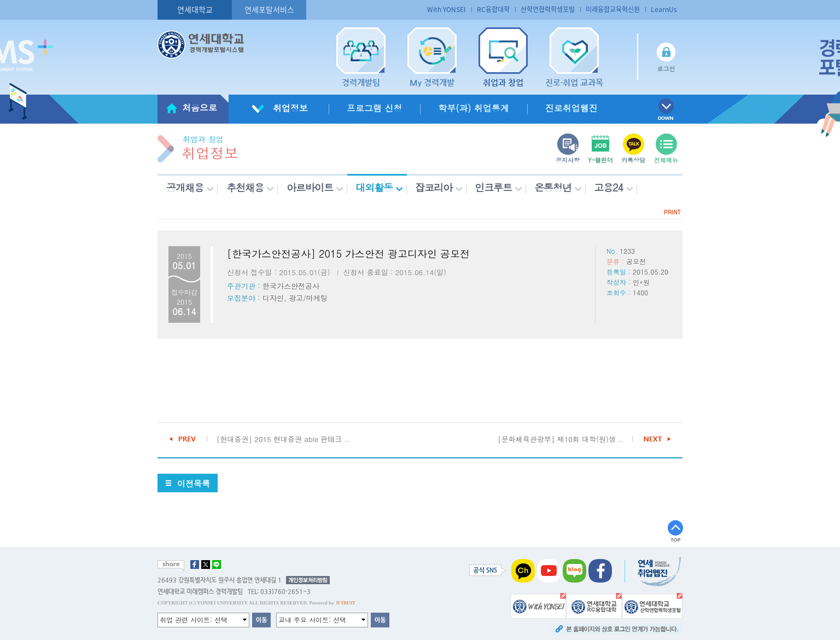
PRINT (672, 212)
